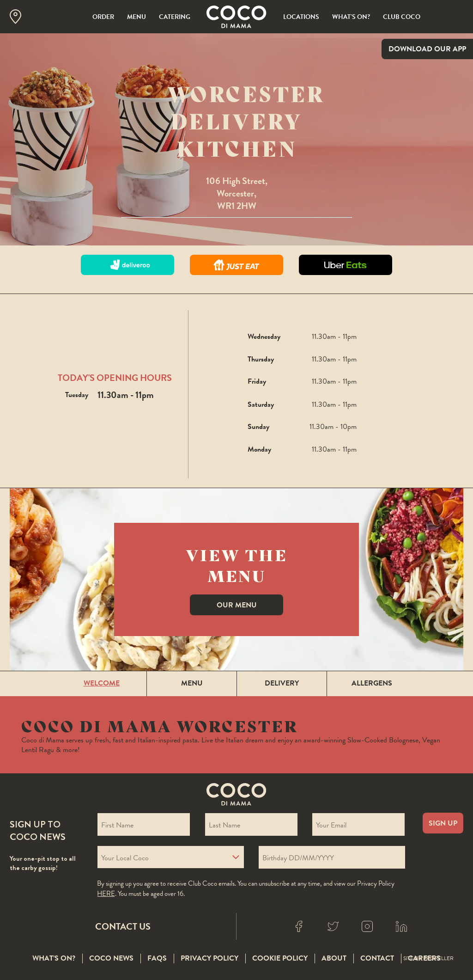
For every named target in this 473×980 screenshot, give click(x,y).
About (334, 959)
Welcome (102, 683)
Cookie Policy (280, 959)
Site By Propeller (428, 959)
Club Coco (402, 17)
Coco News (111, 959)
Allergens (372, 683)
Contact (377, 959)
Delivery (282, 683)
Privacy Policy (209, 959)
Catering (175, 17)
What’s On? (351, 17)
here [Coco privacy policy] (106, 894)
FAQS (157, 959)
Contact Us (123, 926)
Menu (136, 17)
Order (103, 17)
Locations (301, 17)
